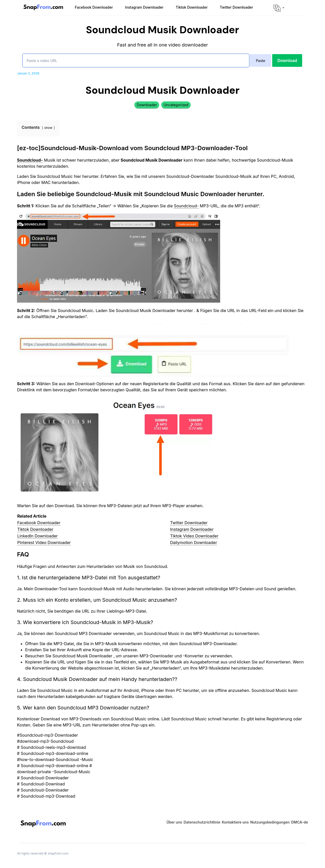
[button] (279, 8)
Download (287, 60)
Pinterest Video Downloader (44, 542)
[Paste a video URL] (136, 60)
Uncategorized (176, 105)
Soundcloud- (186, 206)
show (48, 128)
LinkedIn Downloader (37, 536)
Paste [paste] (261, 61)
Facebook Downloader (39, 523)
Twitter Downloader (189, 523)
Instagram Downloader (192, 529)
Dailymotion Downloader (194, 542)
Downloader (147, 105)
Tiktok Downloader (35, 529)
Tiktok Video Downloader (194, 536)
